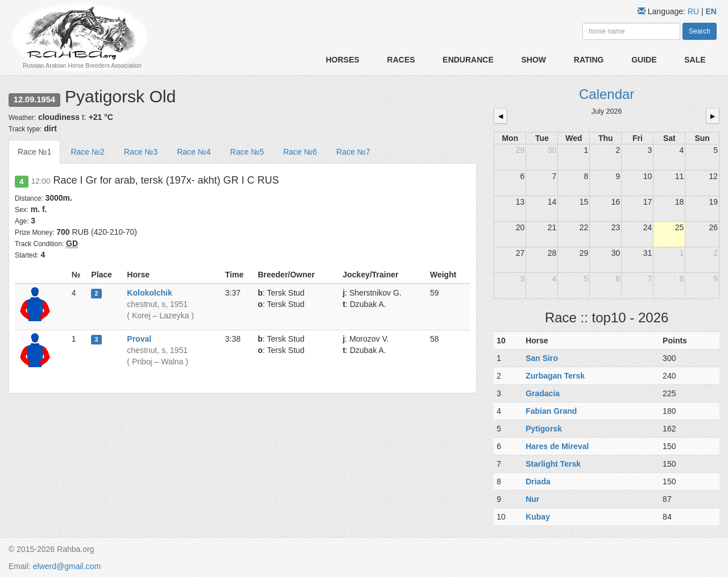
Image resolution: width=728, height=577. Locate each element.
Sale (695, 60)
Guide (644, 60)
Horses (343, 60)
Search (700, 31)
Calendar (607, 94)
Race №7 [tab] (353, 152)
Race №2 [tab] (87, 152)
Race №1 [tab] (34, 152)
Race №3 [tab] (141, 152)
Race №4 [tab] (194, 152)
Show (533, 60)
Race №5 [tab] (247, 152)
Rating (589, 60)
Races (401, 60)
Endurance (468, 60)
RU (694, 11)
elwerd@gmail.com (67, 566)
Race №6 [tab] (300, 152)
